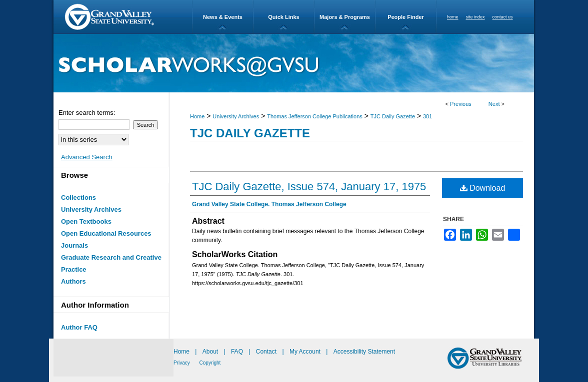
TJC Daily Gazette (393, 116)
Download (483, 188)
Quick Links (283, 17)
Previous (461, 104)
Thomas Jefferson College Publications (315, 116)
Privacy (182, 363)
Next (494, 104)
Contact (266, 352)
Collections (78, 197)
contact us (503, 17)
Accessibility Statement (364, 352)
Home (197, 116)
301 (427, 116)
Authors (73, 281)
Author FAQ (79, 327)
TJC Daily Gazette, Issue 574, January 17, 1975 (309, 187)
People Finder (406, 17)
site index (475, 17)
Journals (74, 245)
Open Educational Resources (106, 233)
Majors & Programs (345, 17)
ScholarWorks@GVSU (294, 63)
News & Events (223, 17)
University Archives (236, 116)
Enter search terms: (87, 113)
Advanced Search (87, 157)
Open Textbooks (86, 221)
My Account (306, 352)
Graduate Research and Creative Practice (111, 263)
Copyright (210, 363)
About (211, 352)
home (453, 17)
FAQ (238, 352)
